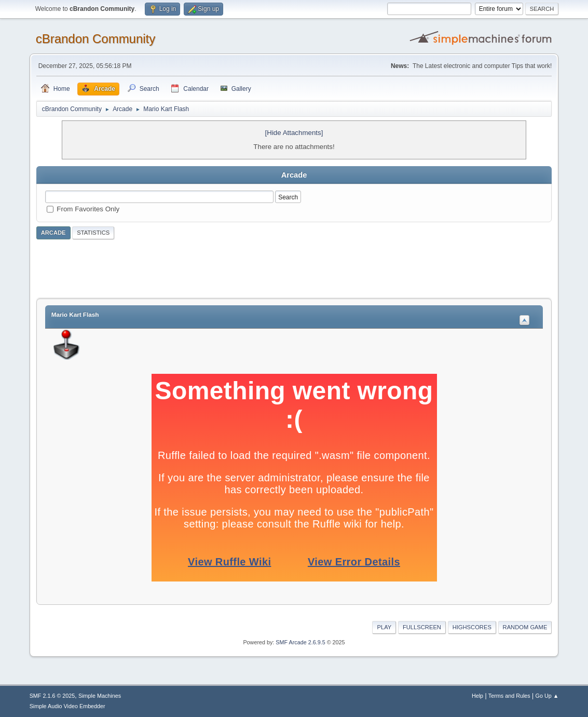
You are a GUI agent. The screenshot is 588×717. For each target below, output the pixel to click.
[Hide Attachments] (294, 133)
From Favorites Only (88, 209)
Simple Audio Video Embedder (67, 706)
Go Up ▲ (547, 696)
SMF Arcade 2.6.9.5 (300, 642)
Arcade (53, 233)
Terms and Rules (509, 696)
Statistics (93, 233)
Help (477, 696)
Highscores (472, 627)
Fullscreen (422, 627)
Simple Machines (100, 696)
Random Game (525, 627)
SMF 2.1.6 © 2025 (52, 696)
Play (384, 627)
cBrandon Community (96, 39)
